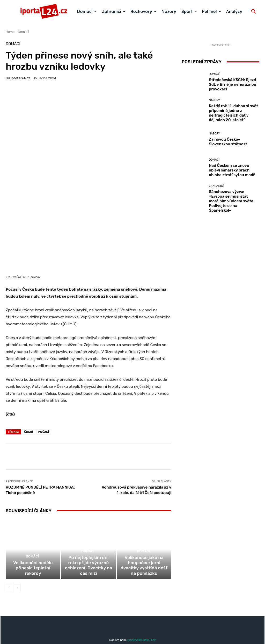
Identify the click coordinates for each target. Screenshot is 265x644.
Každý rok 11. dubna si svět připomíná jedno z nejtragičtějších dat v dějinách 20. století (233, 113)
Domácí (23, 32)
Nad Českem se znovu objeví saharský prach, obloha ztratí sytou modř (232, 170)
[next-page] (17, 552)
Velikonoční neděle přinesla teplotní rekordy (33, 535)
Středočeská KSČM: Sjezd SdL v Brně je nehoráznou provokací (233, 84)
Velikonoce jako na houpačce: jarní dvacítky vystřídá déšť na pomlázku (144, 533)
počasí (44, 390)
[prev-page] (9, 552)
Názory (214, 100)
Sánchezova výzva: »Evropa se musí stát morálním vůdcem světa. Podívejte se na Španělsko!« (232, 201)
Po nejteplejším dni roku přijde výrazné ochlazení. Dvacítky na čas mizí (88, 533)
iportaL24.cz (21, 78)
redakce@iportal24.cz (142, 604)
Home (10, 32)
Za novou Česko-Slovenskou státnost (228, 142)
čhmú (29, 390)
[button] (254, 12)
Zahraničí (216, 186)
